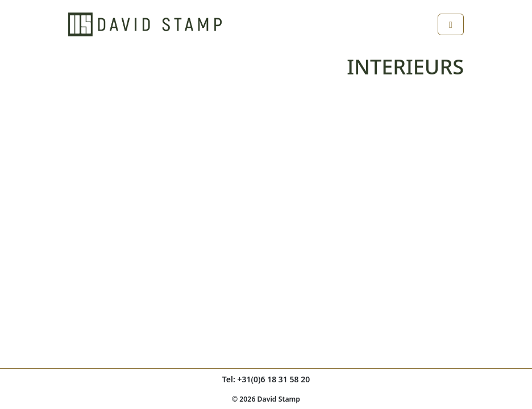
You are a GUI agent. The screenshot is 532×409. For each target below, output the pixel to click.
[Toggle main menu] (451, 24)
